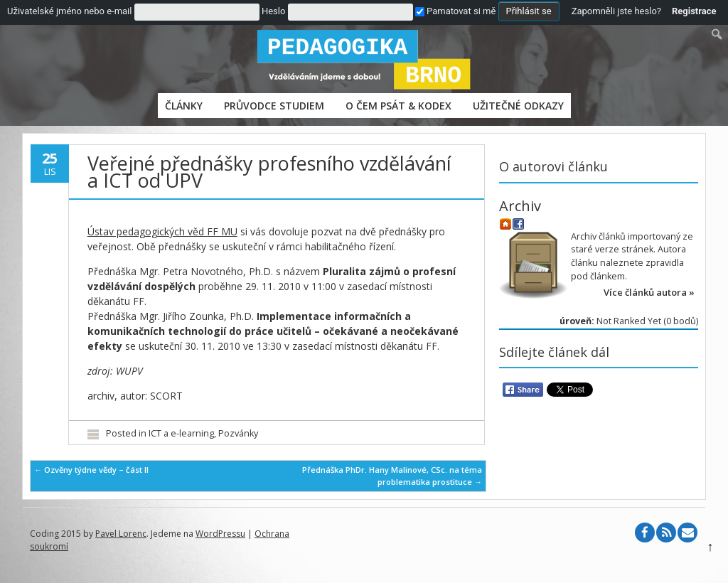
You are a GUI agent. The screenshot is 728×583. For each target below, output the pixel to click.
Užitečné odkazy (518, 106)
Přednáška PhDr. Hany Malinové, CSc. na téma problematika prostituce (392, 476)
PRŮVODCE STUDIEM (274, 106)
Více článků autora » (649, 292)
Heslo (273, 11)
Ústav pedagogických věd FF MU (162, 231)
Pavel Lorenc (121, 534)
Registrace (694, 11)
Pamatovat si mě (455, 11)
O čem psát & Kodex (398, 106)
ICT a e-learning (181, 433)
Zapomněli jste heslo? (616, 11)
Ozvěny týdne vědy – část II (91, 470)
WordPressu (220, 534)
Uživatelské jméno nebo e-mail (69, 11)
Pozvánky (238, 433)
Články (184, 106)
